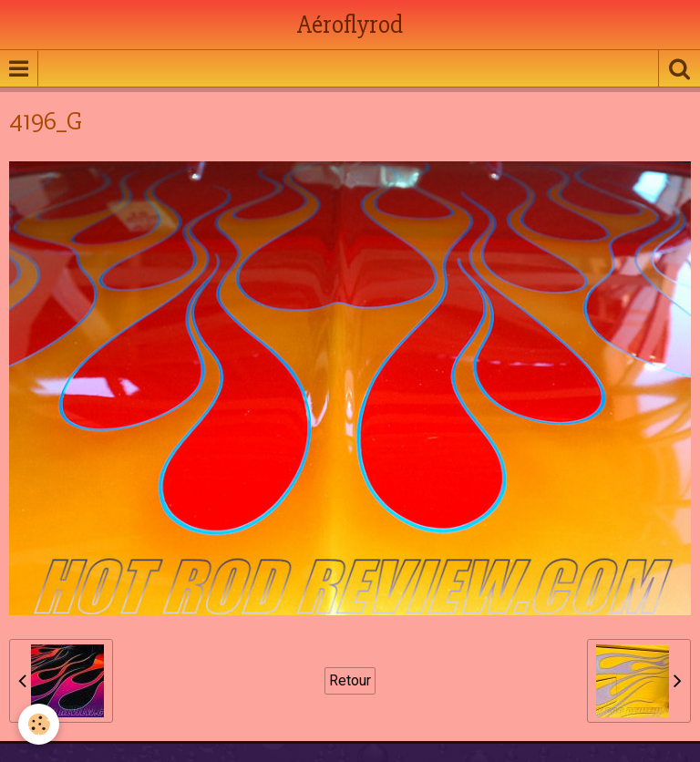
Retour (350, 680)
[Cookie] (39, 724)
